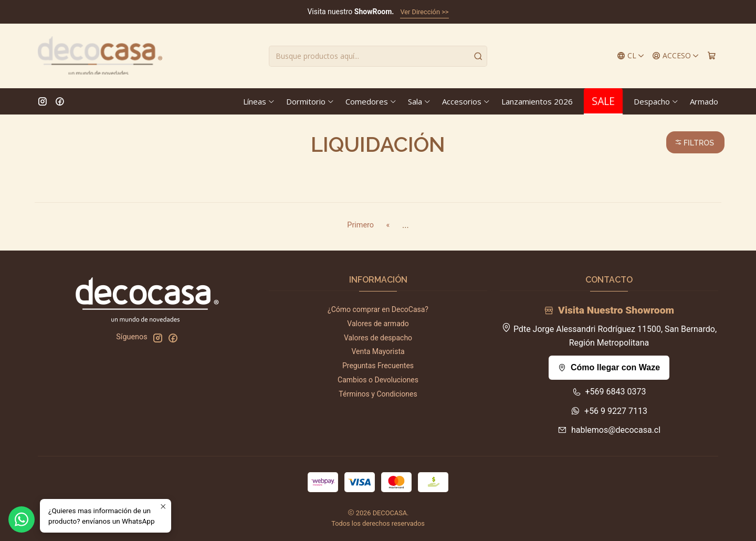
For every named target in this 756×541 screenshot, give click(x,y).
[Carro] (712, 56)
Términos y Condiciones (378, 394)
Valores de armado (378, 324)
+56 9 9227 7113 (609, 411)
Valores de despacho (378, 338)
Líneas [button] (259, 101)
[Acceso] (676, 56)
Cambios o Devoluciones (378, 380)
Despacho (656, 101)
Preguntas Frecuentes (378, 366)
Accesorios (466, 101)
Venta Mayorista (378, 351)
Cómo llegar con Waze (609, 367)
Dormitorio (310, 101)
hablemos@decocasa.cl (609, 430)
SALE (603, 101)
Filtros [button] (694, 143)
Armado (704, 101)
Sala (419, 101)
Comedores (371, 101)
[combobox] (378, 56)
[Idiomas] (631, 56)
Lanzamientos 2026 (537, 101)
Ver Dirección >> (424, 12)
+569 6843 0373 (609, 392)
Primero (360, 225)
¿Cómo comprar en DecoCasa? (378, 309)
